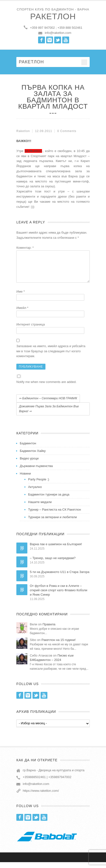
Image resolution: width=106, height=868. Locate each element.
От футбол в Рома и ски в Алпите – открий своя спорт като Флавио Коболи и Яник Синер (58, 596)
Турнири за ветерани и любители (53, 523)
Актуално (35, 493)
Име (21, 297)
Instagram (50, 40)
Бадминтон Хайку (33, 457)
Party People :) (39, 485)
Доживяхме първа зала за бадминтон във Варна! (49, 415)
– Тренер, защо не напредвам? (53, 564)
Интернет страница (31, 330)
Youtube (66, 40)
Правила (49, 630)
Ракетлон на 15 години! (59, 646)
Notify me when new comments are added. (46, 388)
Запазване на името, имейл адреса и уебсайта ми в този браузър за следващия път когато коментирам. (51, 357)
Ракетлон (53, 16)
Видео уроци (29, 464)
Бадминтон (28, 449)
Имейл (22, 314)
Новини (25, 479)
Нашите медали (40, 508)
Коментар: (25, 248)
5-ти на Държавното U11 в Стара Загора (60, 578)
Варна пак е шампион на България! (56, 550)
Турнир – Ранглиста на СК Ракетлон (55, 515)
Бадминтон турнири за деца (49, 500)
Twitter (58, 40)
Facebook (42, 40)
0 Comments (67, 131)
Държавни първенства (36, 472)
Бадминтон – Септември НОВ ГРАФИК (48, 404)
